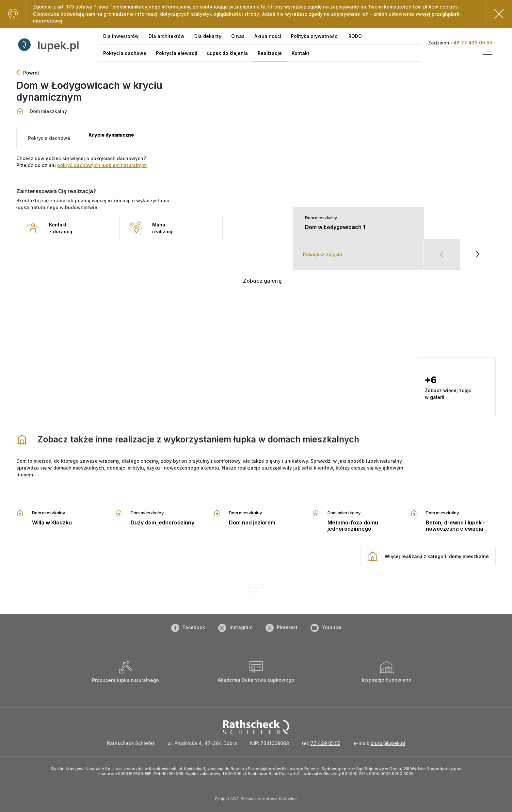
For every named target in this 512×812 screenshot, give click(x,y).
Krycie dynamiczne (111, 135)
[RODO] (355, 36)
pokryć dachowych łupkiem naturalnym (102, 165)
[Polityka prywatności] (315, 36)
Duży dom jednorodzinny (162, 522)
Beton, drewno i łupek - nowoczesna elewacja (456, 526)
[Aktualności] (268, 36)
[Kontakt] (300, 53)
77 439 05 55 (325, 743)
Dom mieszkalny (321, 218)
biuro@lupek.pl (388, 743)
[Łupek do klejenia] (227, 53)
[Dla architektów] (167, 36)
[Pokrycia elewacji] (177, 53)
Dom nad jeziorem (252, 522)
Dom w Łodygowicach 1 (335, 227)
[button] (282, 318)
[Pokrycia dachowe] (125, 53)
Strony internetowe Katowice (269, 799)
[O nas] (238, 36)
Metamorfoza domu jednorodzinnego (353, 526)
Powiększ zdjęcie (323, 254)
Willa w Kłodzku (52, 522)
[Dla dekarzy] (208, 36)
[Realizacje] (270, 53)
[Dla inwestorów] (121, 36)
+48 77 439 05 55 (471, 43)
